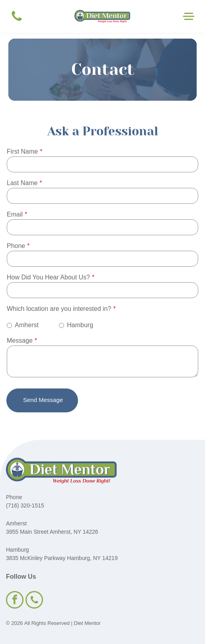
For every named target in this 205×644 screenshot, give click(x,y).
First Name (22, 151)
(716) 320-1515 (25, 505)
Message (20, 341)
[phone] (34, 601)
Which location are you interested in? (59, 309)
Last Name (22, 183)
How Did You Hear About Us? (48, 277)
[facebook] (15, 601)
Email (15, 214)
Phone (16, 246)
